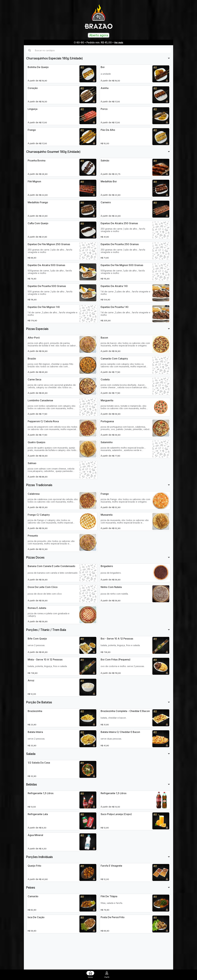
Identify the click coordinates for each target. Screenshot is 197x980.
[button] (54, 58)
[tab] (98, 59)
